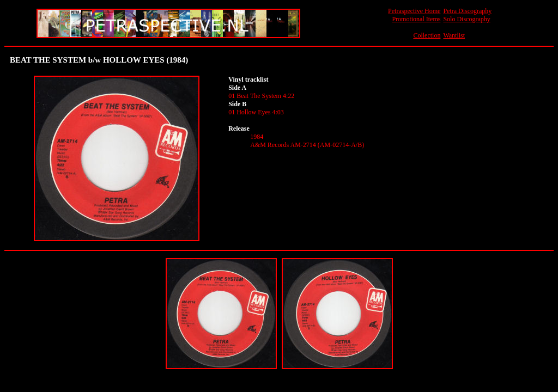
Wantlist (454, 35)
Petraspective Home (414, 11)
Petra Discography (467, 11)
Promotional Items (416, 19)
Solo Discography (466, 19)
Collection (427, 35)
